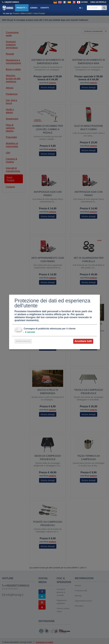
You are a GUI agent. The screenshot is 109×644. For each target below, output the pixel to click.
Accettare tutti (83, 341)
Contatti (45, 8)
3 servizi (29, 332)
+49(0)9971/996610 (12, 2)
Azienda (34, 8)
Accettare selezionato (23, 341)
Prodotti (22, 8)
